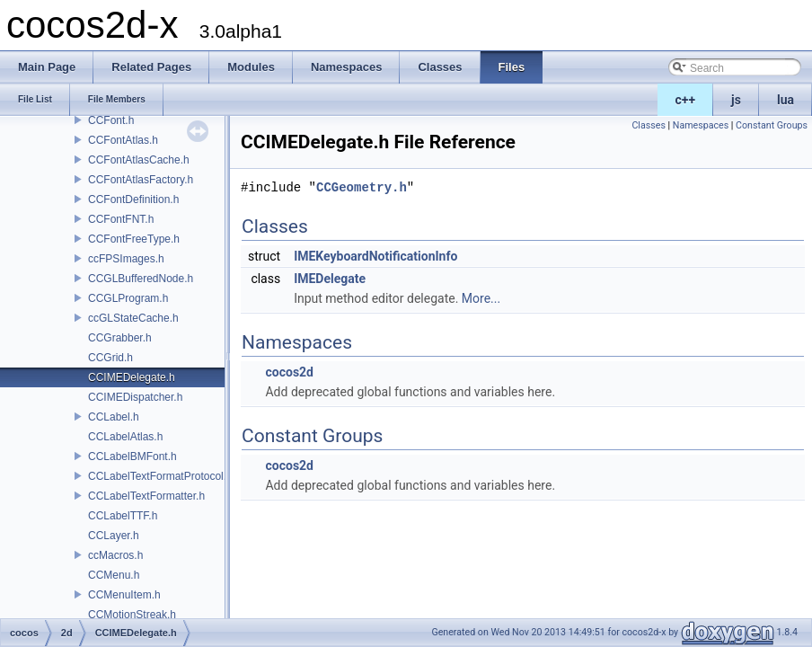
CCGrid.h (110, 358)
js (736, 100)
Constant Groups (772, 125)
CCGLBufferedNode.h (141, 279)
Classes (648, 125)
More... (481, 298)
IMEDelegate (330, 279)
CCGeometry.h (362, 187)
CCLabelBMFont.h (132, 456)
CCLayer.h (114, 536)
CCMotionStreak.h (132, 615)
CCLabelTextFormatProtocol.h (160, 476)
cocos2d (289, 372)
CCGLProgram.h (128, 298)
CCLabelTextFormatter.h (146, 496)
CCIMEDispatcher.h (135, 397)
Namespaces (701, 125)
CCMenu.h (114, 575)
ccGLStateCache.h (133, 318)
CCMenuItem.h (124, 595)
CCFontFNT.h (121, 219)
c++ (686, 100)
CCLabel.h (114, 417)
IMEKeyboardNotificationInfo (375, 256)
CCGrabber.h (120, 338)
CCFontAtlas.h (123, 140)
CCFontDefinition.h (133, 199)
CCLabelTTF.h (123, 516)
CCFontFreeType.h (134, 239)
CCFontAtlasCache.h (139, 160)
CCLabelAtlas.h (125, 437)
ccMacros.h (115, 555)
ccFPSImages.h (126, 259)
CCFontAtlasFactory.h (141, 180)
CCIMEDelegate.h (132, 377)
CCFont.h (111, 120)
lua (786, 100)
